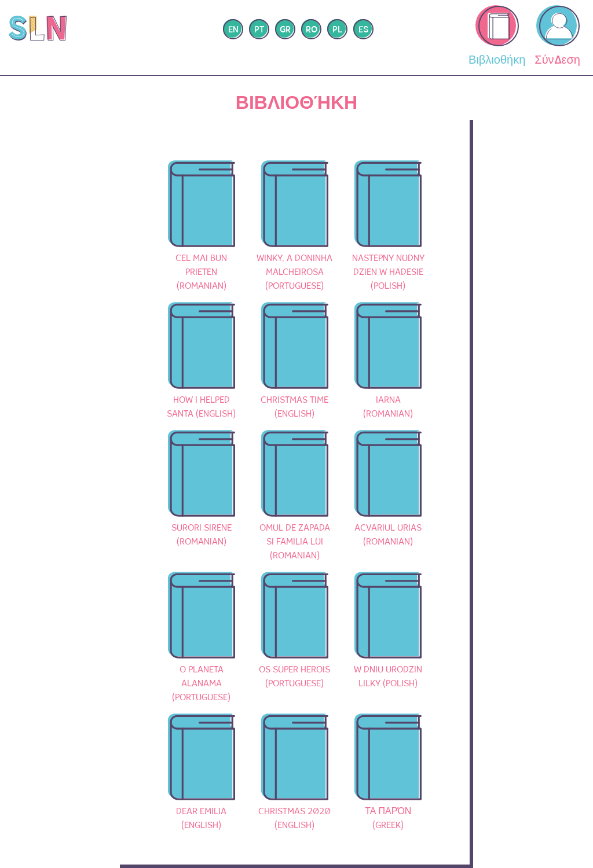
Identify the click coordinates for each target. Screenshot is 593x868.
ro (312, 30)
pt (259, 30)
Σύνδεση (557, 36)
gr (285, 30)
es (363, 30)
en (233, 30)
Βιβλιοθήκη (497, 36)
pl (337, 30)
